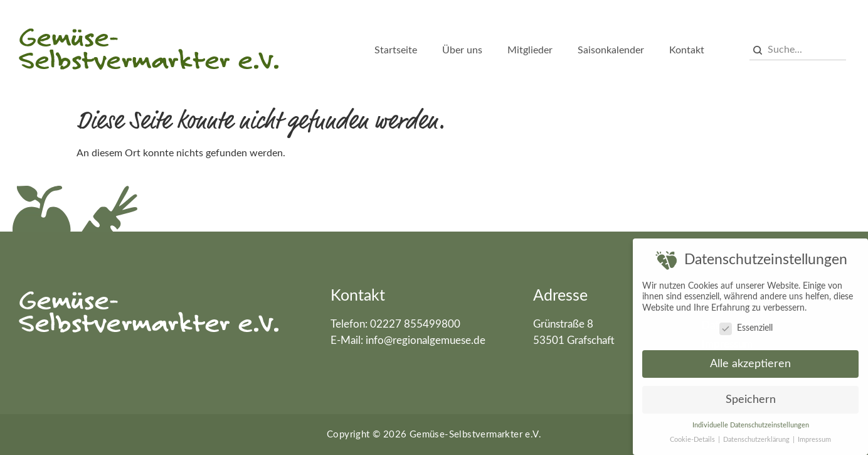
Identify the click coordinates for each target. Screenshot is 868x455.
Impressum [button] (814, 437)
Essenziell (746, 326)
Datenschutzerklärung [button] (757, 437)
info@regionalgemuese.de (426, 340)
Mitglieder (530, 50)
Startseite (396, 50)
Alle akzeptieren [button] (750, 362)
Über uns (462, 50)
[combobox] (798, 50)
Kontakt (687, 50)
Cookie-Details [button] (693, 437)
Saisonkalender (611, 50)
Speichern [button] (751, 398)
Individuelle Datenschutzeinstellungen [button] (751, 423)
